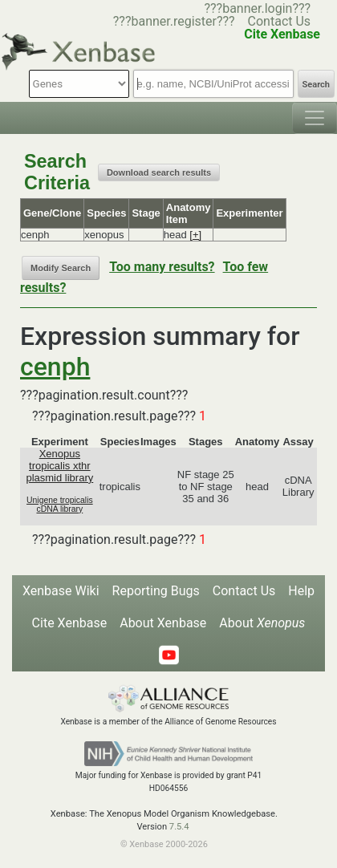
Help (301, 591)
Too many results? (162, 267)
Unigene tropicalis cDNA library (60, 505)
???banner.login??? (257, 8)
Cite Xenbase (70, 623)
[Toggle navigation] (315, 118)
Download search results (159, 172)
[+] (195, 235)
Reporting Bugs (156, 591)
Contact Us (280, 21)
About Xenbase (163, 623)
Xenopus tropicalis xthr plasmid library (59, 466)
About (262, 623)
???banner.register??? (174, 21)
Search (316, 85)
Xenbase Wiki (61, 591)
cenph (55, 367)
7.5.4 (179, 827)
